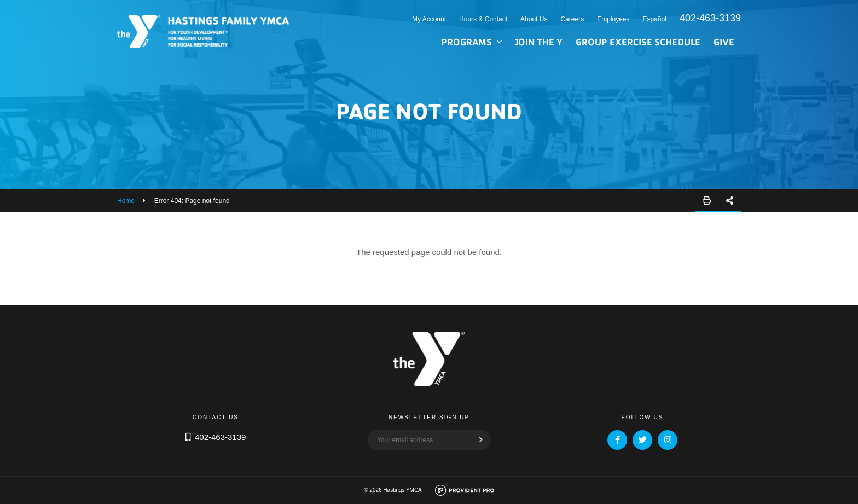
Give (724, 42)
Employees (613, 19)
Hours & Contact (483, 19)
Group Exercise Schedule (638, 42)
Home (126, 201)
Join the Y (539, 42)
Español (655, 19)
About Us (534, 19)
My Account (429, 19)
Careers (572, 19)
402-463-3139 (710, 18)
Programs (466, 42)
